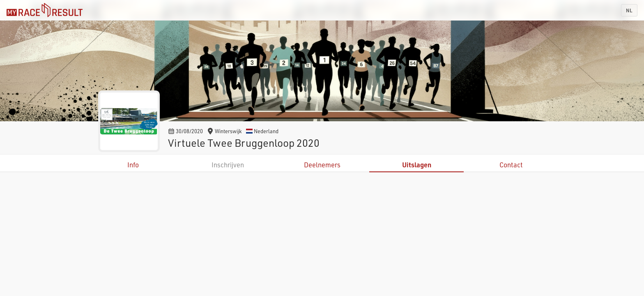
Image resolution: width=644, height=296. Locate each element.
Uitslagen (417, 165)
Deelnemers (322, 165)
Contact (511, 165)
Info (133, 165)
